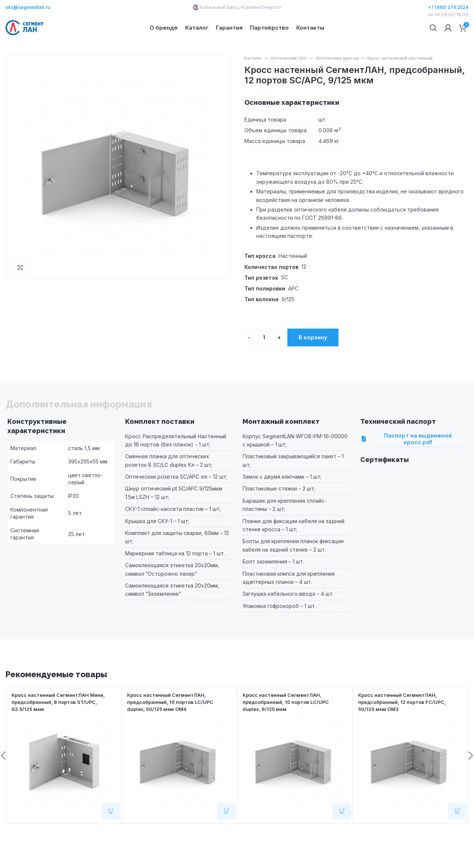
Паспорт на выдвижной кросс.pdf (410, 465)
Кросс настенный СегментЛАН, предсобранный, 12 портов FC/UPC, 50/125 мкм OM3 (407, 727)
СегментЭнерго (261, 7)
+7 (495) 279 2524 (448, 7)
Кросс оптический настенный (400, 84)
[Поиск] (433, 41)
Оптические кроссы (337, 84)
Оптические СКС (289, 84)
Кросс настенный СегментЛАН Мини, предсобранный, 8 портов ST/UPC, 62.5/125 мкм (63, 727)
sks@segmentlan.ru (28, 7)
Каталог (253, 84)
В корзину (313, 363)
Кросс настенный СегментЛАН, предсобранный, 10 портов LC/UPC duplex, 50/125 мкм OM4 (175, 727)
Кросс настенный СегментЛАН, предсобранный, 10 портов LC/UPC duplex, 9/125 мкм (291, 727)
